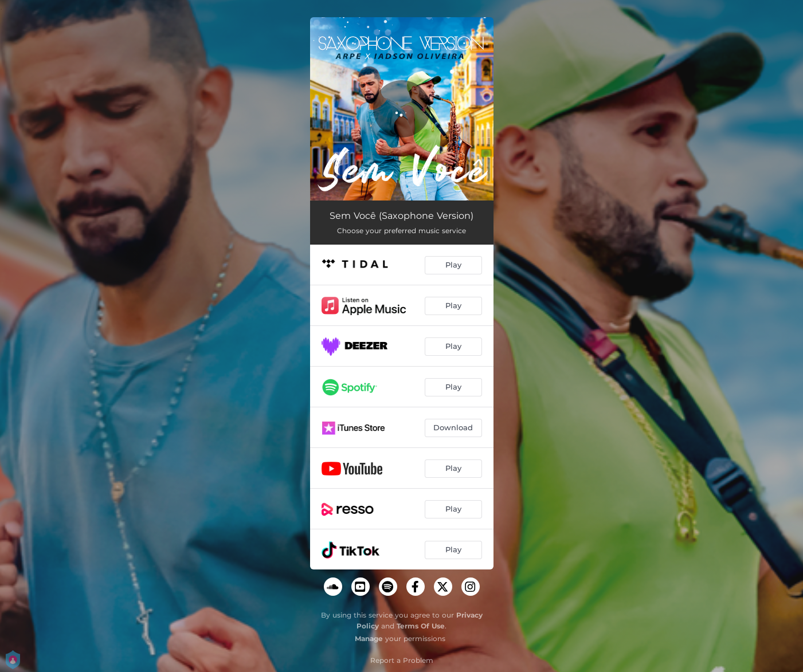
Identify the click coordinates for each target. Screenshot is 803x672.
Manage (369, 638)
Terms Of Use (421, 626)
